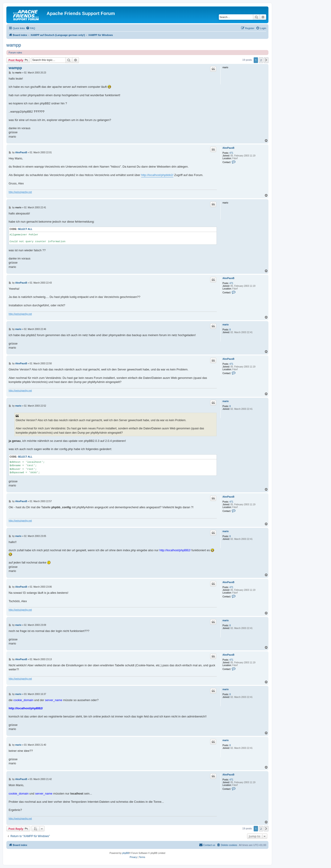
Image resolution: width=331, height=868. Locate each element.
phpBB (126, 853)
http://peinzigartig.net (20, 192)
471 (231, 153)
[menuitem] (30, 28)
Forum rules (15, 53)
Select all (25, 229)
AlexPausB (228, 148)
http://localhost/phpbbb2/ (157, 175)
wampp (14, 45)
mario (226, 325)
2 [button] (261, 60)
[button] (266, 60)
